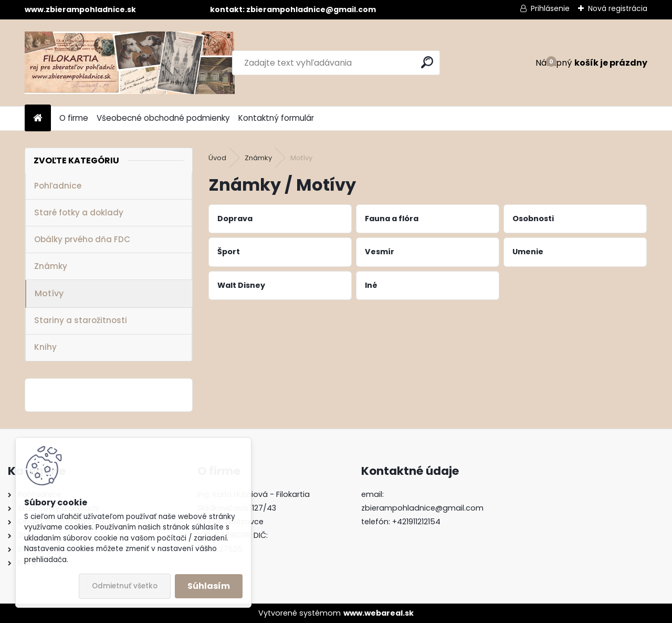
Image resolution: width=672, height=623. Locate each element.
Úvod (217, 158)
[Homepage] (38, 118)
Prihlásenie (550, 8)
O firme (74, 118)
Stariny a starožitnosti (81, 320)
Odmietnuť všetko (125, 586)
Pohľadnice (58, 186)
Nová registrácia (618, 8)
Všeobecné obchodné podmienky (163, 118)
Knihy (45, 347)
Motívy (49, 293)
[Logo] (130, 63)
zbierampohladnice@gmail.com (422, 508)
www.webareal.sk (379, 613)
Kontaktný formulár (276, 118)
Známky (51, 266)
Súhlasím (209, 586)
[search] (427, 62)
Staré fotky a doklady (79, 212)
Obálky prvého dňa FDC (82, 239)
